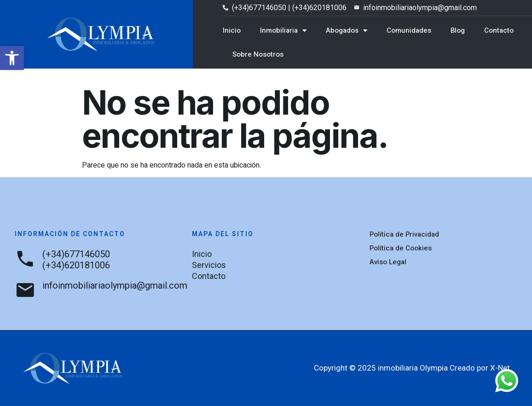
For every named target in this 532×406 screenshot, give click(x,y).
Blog (458, 30)
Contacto (499, 30)
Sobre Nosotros (258, 54)
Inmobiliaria (283, 31)
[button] (12, 58)
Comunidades (409, 30)
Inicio (232, 30)
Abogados (347, 31)
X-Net (500, 368)
